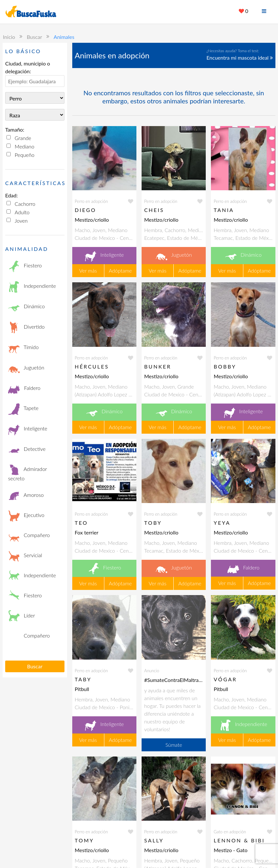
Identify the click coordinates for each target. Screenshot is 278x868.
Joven (21, 221)
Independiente (32, 287)
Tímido (23, 348)
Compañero (29, 536)
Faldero (24, 389)
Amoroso (26, 496)
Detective (27, 450)
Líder (22, 616)
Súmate (174, 745)
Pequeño (24, 155)
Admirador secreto (28, 473)
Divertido (26, 328)
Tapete (23, 409)
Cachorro (25, 204)
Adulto (22, 212)
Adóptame (120, 270)
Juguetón (26, 368)
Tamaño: (15, 129)
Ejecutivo (26, 516)
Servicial (25, 556)
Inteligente (28, 429)
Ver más (88, 270)
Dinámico (26, 307)
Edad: (12, 195)
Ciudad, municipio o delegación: (28, 67)
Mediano (24, 146)
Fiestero (25, 266)
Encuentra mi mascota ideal (240, 58)
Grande (23, 138)
